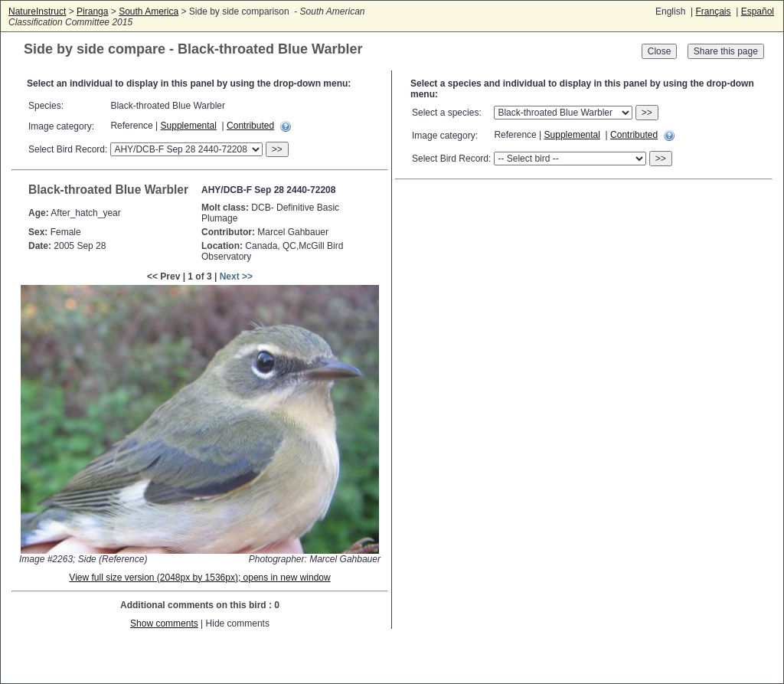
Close (660, 51)
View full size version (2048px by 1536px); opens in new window (199, 578)
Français (713, 11)
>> (277, 149)
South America (149, 11)
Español (758, 11)
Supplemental (189, 126)
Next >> (236, 277)
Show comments (164, 623)
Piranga (92, 11)
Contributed (250, 126)
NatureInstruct (37, 11)
